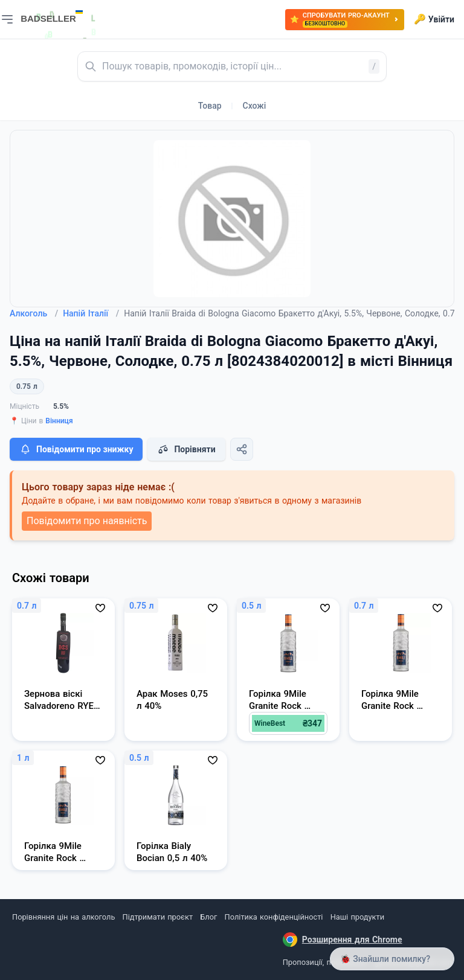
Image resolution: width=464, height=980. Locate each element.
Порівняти (186, 449)
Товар (210, 106)
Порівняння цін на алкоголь (63, 917)
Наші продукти (357, 917)
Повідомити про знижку (76, 449)
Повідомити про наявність (87, 521)
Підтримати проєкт (158, 917)
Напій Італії (91, 313)
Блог (208, 917)
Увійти (434, 19)
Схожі (255, 106)
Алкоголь (34, 313)
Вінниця (59, 421)
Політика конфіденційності (274, 917)
